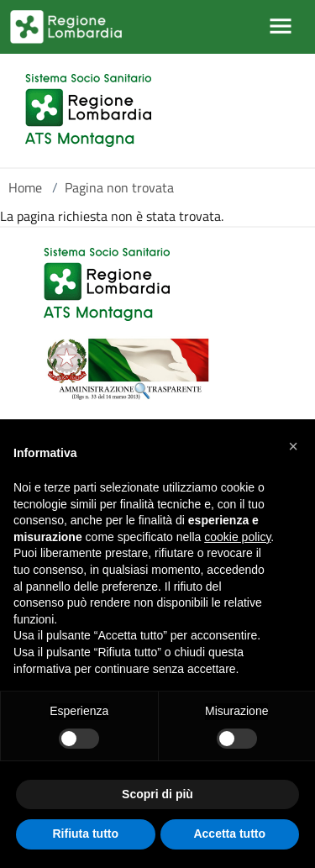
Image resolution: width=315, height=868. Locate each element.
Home (25, 187)
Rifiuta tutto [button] (85, 834)
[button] (293, 446)
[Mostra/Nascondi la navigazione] (281, 26)
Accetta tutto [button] (229, 834)
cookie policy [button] (237, 537)
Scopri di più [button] (157, 794)
